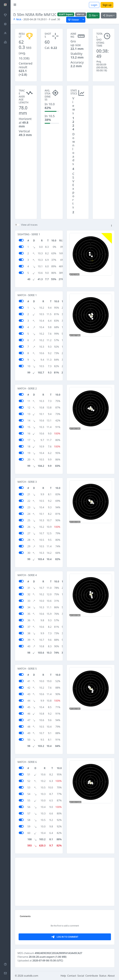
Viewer (74, 20)
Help (63, 976)
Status (103, 976)
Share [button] (108, 15)
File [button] (92, 15)
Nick (17, 19)
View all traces (29, 225)
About (111, 976)
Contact (72, 976)
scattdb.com (31, 976)
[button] (111, 226)
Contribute (92, 976)
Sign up (107, 5)
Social (81, 976)
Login (94, 5)
